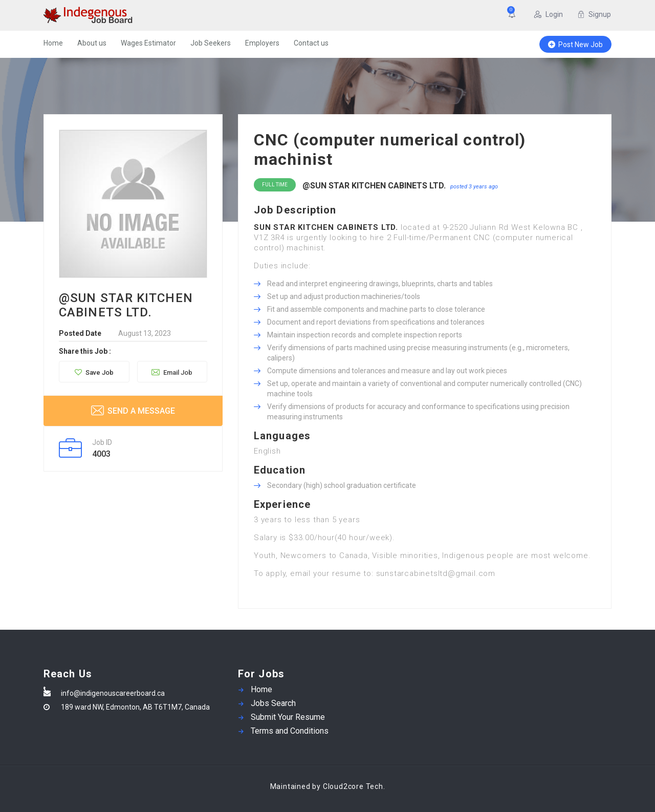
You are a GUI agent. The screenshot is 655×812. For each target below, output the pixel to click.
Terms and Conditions (290, 731)
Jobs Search (273, 703)
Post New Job (575, 45)
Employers (262, 43)
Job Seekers (211, 43)
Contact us (311, 43)
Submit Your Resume (288, 717)
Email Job (172, 372)
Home (53, 43)
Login (549, 14)
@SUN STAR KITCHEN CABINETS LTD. (374, 186)
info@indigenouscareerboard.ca (113, 693)
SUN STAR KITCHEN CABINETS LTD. (326, 227)
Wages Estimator (148, 43)
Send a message (133, 410)
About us (92, 43)
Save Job (94, 372)
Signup (594, 14)
